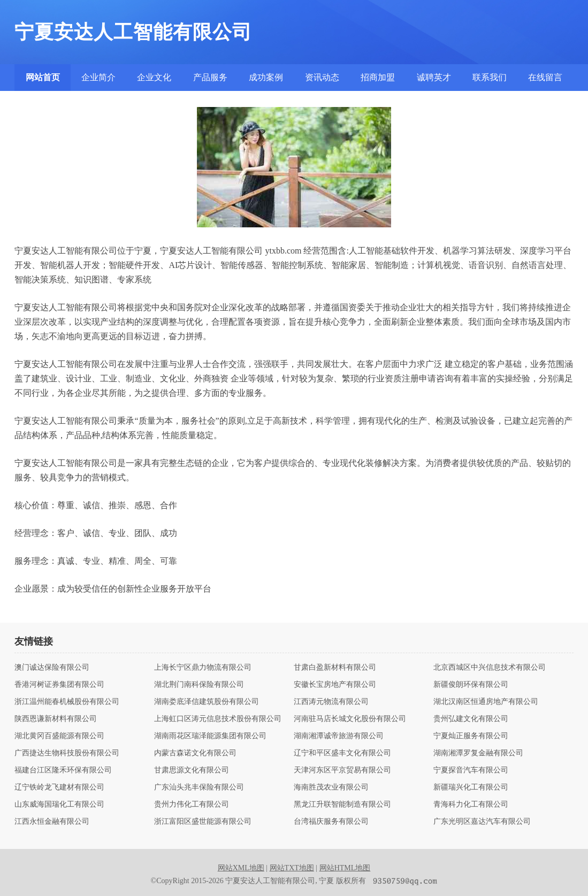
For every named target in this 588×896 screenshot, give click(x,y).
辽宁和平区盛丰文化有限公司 (342, 753)
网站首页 (43, 77)
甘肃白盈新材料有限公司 (335, 668)
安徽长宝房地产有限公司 (335, 685)
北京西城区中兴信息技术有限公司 (490, 668)
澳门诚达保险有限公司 (52, 668)
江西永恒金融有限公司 (52, 822)
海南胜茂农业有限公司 (331, 787)
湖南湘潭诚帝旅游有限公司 (339, 736)
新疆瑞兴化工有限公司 (471, 787)
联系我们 (490, 77)
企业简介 (98, 77)
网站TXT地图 (292, 868)
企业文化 (154, 77)
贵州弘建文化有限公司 (471, 719)
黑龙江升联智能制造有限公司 (342, 805)
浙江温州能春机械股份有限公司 (67, 702)
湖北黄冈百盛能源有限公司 (59, 736)
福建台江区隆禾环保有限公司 (63, 770)
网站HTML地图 (345, 868)
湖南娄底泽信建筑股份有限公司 (207, 702)
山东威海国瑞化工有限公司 (59, 805)
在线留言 (545, 77)
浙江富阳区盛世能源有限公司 (203, 822)
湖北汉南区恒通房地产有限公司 (486, 702)
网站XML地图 (241, 868)
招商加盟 (378, 77)
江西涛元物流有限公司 (331, 702)
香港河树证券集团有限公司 (59, 685)
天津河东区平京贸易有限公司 (342, 770)
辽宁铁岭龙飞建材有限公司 (59, 787)
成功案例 (266, 77)
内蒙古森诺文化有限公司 (195, 753)
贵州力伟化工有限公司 (192, 805)
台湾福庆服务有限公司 (331, 822)
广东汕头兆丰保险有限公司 (199, 787)
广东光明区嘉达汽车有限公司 (482, 822)
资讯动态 (322, 77)
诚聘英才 (434, 77)
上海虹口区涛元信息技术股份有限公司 (218, 719)
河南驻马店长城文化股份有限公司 (350, 719)
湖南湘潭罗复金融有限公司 (478, 753)
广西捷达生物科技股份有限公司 (67, 753)
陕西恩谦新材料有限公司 (56, 719)
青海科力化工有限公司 (471, 805)
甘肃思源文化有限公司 (192, 770)
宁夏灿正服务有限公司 (471, 736)
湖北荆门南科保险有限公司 (199, 685)
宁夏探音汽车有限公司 (471, 770)
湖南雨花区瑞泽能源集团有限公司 (210, 736)
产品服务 (210, 77)
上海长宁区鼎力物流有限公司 (203, 668)
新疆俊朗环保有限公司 (471, 685)
